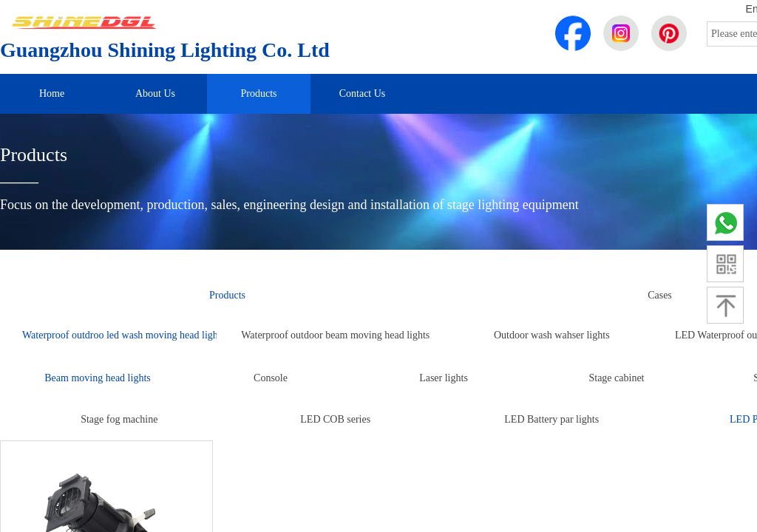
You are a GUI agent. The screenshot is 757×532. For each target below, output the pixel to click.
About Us (155, 93)
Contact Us (363, 93)
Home (52, 93)
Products (259, 93)
